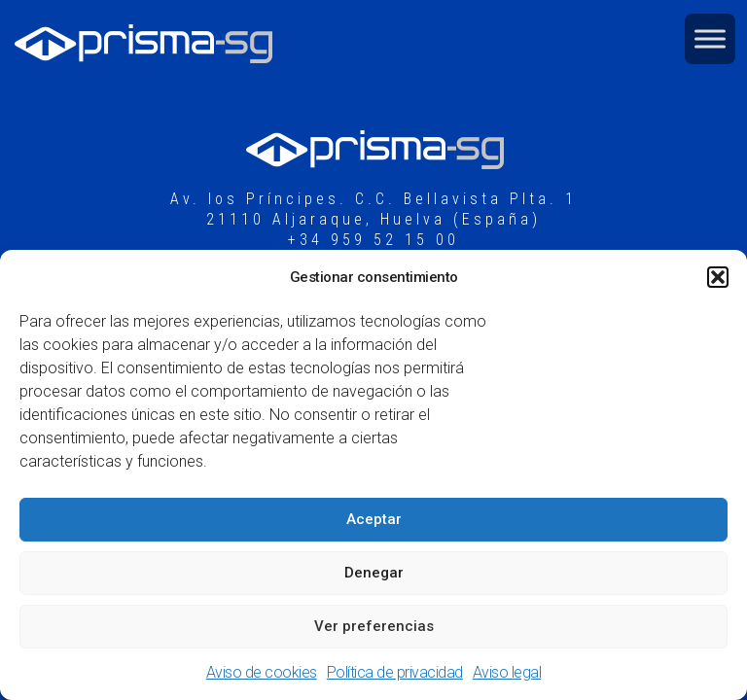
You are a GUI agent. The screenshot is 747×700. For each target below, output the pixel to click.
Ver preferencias (374, 626)
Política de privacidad (395, 672)
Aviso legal (507, 672)
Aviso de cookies (262, 672)
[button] (718, 277)
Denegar (374, 573)
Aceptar (374, 519)
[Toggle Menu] (710, 38)
